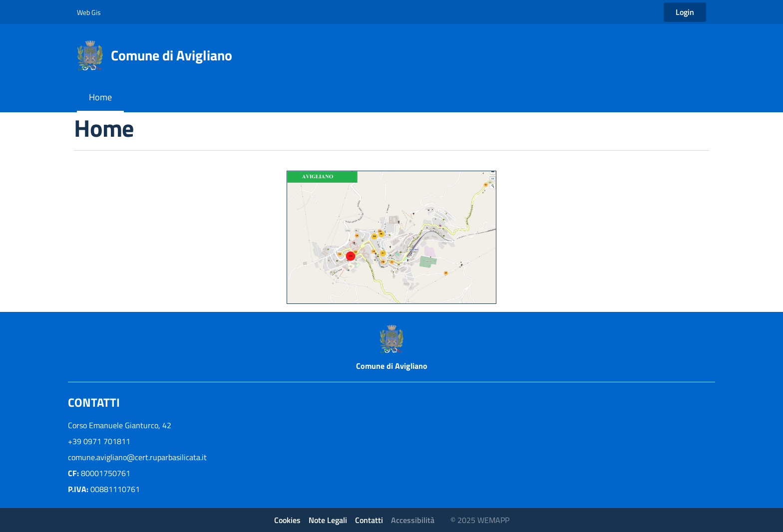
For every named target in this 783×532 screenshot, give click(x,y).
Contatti (369, 520)
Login (685, 12)
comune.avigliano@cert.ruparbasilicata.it (137, 457)
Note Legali (328, 520)
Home (100, 97)
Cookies (287, 520)
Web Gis (89, 12)
